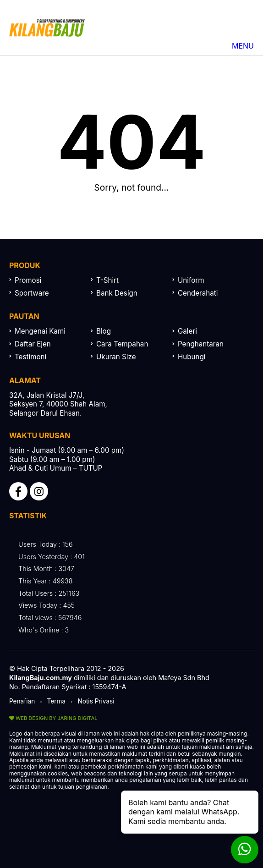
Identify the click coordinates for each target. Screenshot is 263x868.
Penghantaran (201, 344)
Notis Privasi (96, 701)
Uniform (191, 280)
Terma (57, 701)
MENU (220, 46)
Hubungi (192, 357)
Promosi (28, 280)
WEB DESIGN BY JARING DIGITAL (53, 718)
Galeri (187, 331)
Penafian (22, 701)
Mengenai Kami (40, 331)
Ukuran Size (116, 357)
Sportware (32, 293)
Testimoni (30, 357)
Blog (104, 331)
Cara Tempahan (122, 344)
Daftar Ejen (33, 344)
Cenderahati (198, 293)
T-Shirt (107, 280)
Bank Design (117, 293)
